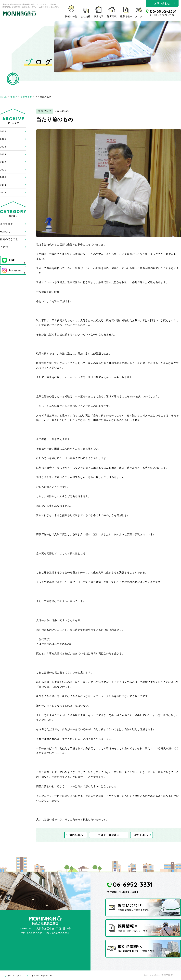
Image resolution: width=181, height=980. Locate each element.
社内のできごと (9, 239)
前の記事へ (76, 835)
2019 (3, 185)
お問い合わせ (162, 3)
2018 (3, 192)
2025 (3, 139)
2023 (3, 154)
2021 (3, 170)
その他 (4, 247)
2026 (3, 131)
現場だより (6, 232)
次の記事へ (141, 835)
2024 (3, 147)
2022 (3, 162)
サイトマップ (15, 976)
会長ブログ (6, 224)
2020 (3, 177)
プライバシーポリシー (41, 976)
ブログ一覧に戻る (109, 835)
